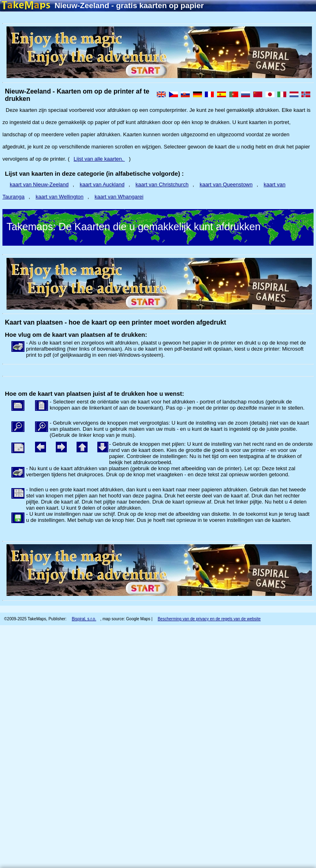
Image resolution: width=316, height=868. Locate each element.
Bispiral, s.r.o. (84, 619)
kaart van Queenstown (226, 184)
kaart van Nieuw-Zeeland (39, 184)
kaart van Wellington (59, 197)
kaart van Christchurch (162, 184)
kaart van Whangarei (119, 197)
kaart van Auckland (102, 184)
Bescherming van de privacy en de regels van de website (209, 619)
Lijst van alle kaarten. (99, 159)
